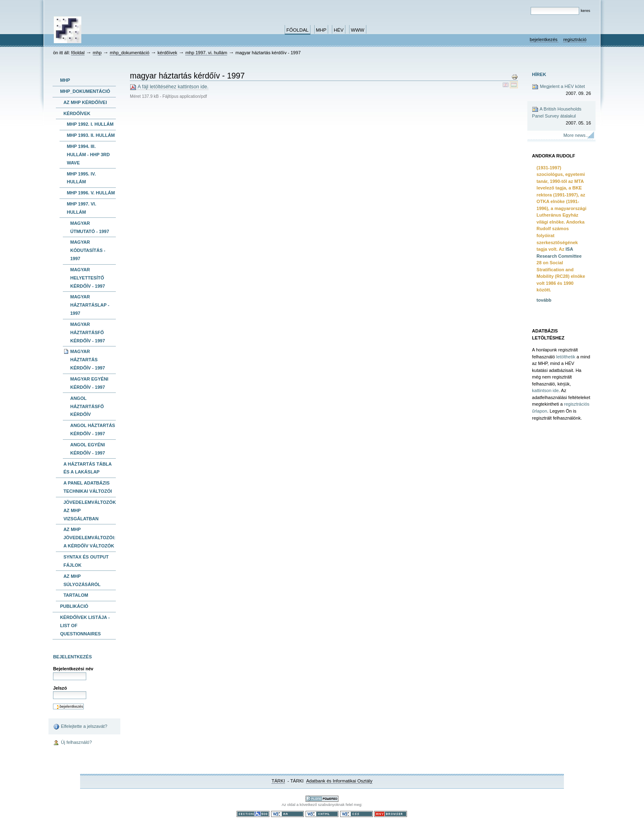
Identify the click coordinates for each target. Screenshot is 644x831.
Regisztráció (575, 39)
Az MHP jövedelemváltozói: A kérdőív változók (89, 538)
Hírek (539, 74)
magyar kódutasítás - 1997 (88, 250)
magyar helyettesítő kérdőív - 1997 (88, 278)
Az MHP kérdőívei (85, 102)
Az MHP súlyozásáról (82, 580)
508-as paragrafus (253, 814)
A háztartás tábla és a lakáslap (87, 468)
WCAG (287, 814)
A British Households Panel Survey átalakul (561, 116)
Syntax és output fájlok (86, 561)
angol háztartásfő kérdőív (87, 406)
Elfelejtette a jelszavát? (80, 727)
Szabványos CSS (356, 814)
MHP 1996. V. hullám (91, 193)
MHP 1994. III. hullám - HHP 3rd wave (89, 155)
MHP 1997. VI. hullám (206, 53)
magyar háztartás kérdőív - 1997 (88, 360)
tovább (544, 300)
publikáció (74, 606)
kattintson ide (545, 390)
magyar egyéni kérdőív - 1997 (89, 383)
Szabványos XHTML (322, 814)
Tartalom (76, 595)
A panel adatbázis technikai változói (87, 487)
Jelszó (60, 688)
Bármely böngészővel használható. (391, 814)
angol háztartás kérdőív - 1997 (93, 429)
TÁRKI (278, 781)
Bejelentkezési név (73, 669)
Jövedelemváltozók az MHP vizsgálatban (90, 510)
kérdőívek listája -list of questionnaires (85, 626)
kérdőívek (168, 53)
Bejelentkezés (544, 39)
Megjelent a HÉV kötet (561, 90)
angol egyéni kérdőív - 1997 (88, 449)
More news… (577, 135)
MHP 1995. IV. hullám (82, 178)
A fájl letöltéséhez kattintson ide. (169, 87)
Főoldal (297, 30)
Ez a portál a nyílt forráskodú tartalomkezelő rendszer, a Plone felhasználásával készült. (322, 799)
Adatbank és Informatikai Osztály (339, 781)
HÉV (339, 30)
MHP (321, 30)
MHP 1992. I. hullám (90, 124)
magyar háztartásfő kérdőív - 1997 (88, 332)
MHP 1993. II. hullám (91, 135)
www (358, 30)
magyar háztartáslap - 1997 (90, 305)
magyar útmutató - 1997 (90, 227)
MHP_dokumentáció (129, 53)
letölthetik (566, 357)
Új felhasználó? (72, 743)
